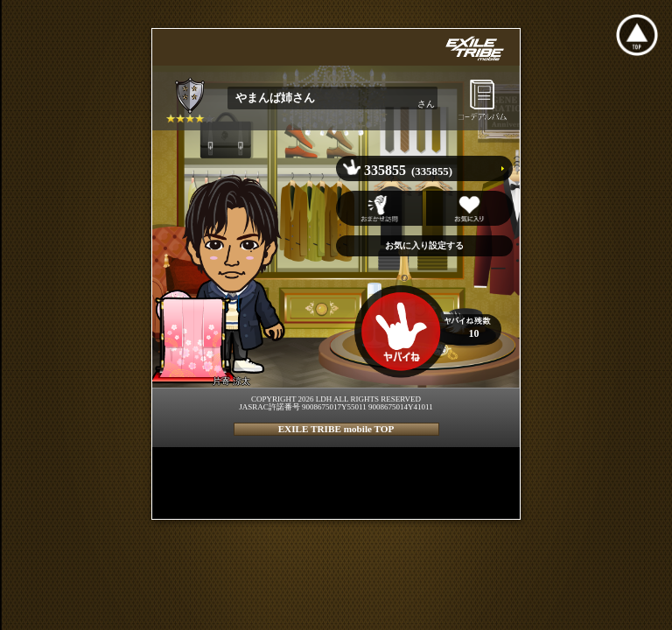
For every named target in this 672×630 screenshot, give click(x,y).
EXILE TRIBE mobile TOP (336, 429)
